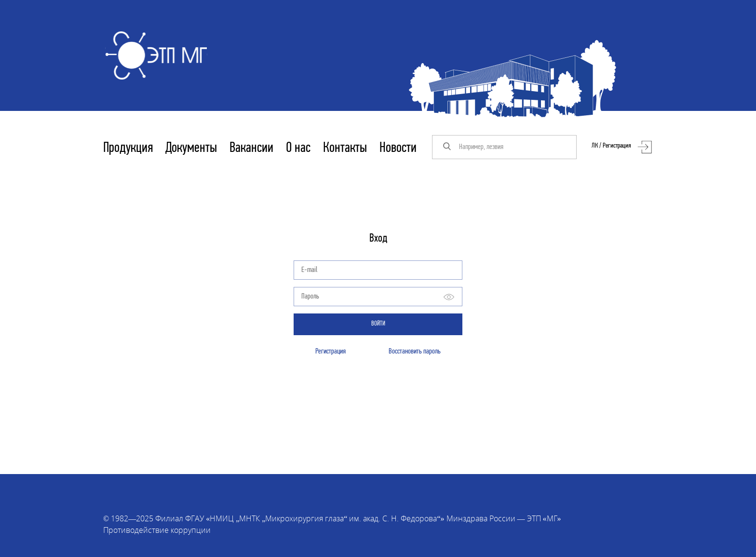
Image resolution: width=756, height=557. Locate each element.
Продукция (128, 148)
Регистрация (331, 352)
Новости (398, 148)
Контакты (345, 148)
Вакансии (251, 148)
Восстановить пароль (415, 352)
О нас (298, 148)
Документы (191, 148)
